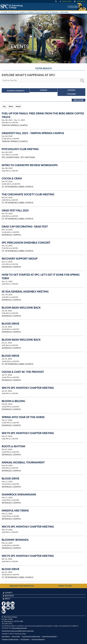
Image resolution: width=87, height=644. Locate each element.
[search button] (82, 80)
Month (18, 106)
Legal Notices (6, 636)
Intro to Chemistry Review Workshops (30, 165)
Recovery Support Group (20, 259)
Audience (44, 90)
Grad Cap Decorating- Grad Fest (25, 226)
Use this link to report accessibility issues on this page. (18, 631)
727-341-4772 (7, 624)
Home (14, 52)
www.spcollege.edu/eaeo (19, 628)
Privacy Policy (16, 636)
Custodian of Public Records (10, 639)
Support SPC (80, 1)
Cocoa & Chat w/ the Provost (23, 372)
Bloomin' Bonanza (15, 540)
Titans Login (73, 7)
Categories (71, 94)
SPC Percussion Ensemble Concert (26, 243)
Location (71, 90)
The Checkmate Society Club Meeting (28, 194)
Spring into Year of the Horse (23, 417)
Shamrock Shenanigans (19, 494)
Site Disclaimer (25, 639)
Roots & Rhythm (13, 446)
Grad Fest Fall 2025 (15, 210)
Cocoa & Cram (12, 178)
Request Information (22, 586)
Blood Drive (11, 324)
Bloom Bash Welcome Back (21, 308)
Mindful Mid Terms (15, 510)
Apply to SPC (65, 586)
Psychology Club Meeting (20, 149)
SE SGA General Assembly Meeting (25, 291)
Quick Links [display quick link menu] (65, 1)
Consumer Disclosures (38, 639)
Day (4, 106)
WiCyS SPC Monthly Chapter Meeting (28, 388)
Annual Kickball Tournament (23, 462)
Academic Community (16, 91)
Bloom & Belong (13, 401)
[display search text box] (56, 1)
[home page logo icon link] (12, 7)
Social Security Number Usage (31, 636)
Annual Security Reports (49, 636)
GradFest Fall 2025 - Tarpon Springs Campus (33, 133)
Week (11, 106)
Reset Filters (78, 100)
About (7, 599)
